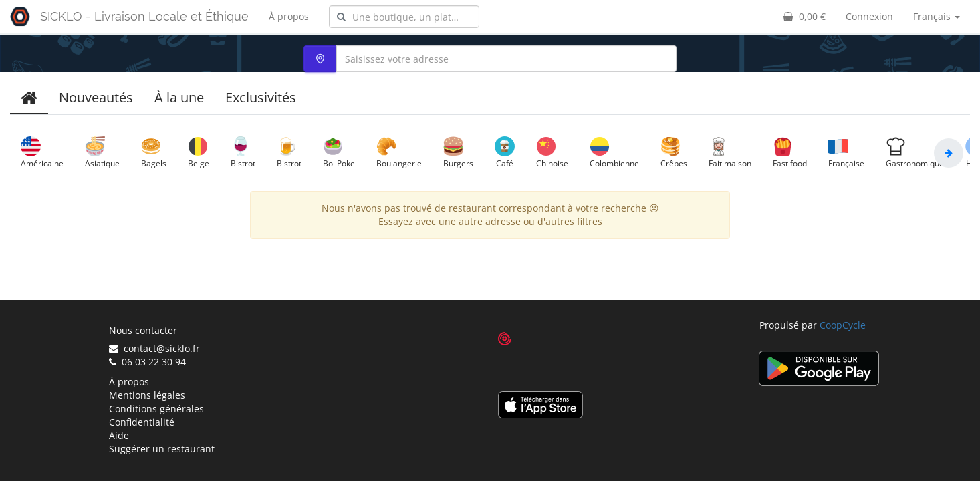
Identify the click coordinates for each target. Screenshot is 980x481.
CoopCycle (843, 325)
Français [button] (937, 16)
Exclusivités (261, 97)
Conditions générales (156, 409)
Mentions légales (147, 395)
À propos (289, 16)
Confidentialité (142, 422)
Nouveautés (96, 97)
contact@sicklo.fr (154, 348)
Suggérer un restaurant (162, 449)
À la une (179, 97)
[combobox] (404, 17)
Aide (119, 435)
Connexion (869, 16)
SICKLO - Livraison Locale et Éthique (144, 16)
